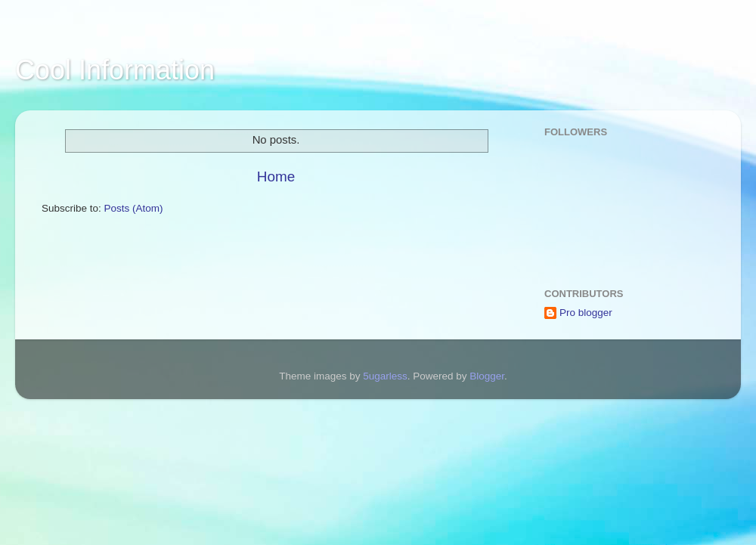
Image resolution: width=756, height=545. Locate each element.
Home (276, 177)
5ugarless (385, 376)
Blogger (487, 376)
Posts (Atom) (134, 208)
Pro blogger (586, 313)
